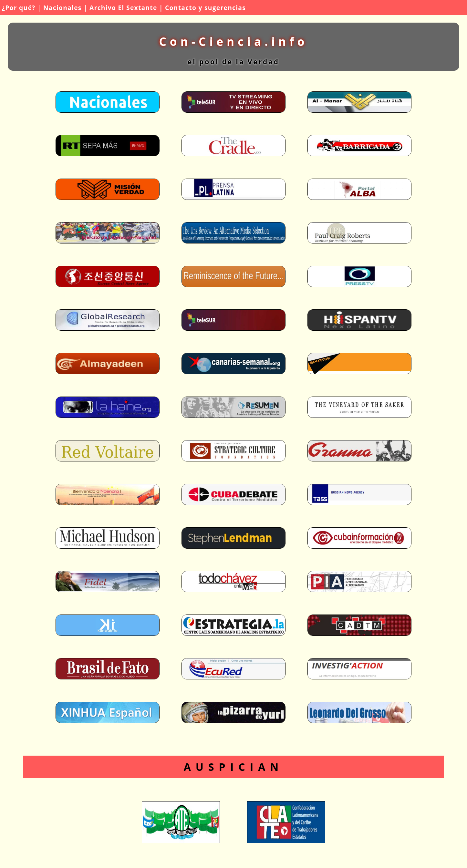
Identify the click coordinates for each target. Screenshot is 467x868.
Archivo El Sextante (123, 8)
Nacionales (62, 8)
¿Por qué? (19, 8)
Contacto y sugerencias (205, 8)
